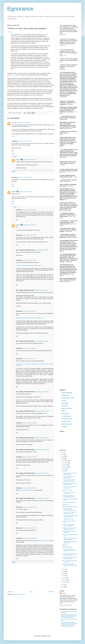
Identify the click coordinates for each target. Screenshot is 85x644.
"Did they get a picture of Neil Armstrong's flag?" (69, 558)
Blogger (49, 636)
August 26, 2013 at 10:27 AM (30, 488)
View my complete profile (66, 605)
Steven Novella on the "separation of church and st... (69, 550)
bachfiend (14, 123)
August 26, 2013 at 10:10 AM (42, 411)
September (65, 467)
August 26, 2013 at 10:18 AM (42, 438)
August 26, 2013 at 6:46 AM (24, 123)
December (65, 461)
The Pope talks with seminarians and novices (69, 509)
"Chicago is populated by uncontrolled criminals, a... (69, 496)
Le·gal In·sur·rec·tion (67, 408)
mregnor (18, 160)
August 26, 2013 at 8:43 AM (25, 177)
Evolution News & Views (68, 398)
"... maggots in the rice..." (68, 519)
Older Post (51, 592)
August (65, 469)
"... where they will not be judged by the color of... (69, 481)
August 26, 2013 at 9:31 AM (42, 250)
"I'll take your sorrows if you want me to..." (69, 493)
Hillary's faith (65, 505)
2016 (63, 453)
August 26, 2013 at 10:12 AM (30, 423)
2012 (63, 585)
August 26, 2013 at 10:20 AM (42, 450)
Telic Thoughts (65, 414)
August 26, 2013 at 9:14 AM (29, 235)
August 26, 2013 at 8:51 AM (25, 192)
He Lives (64, 401)
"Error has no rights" (67, 490)
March (64, 578)
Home (31, 592)
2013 (63, 459)
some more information (44, 541)
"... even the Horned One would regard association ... (70, 539)
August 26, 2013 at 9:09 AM (30, 225)
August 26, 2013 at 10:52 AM (30, 538)
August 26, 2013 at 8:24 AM (30, 160)
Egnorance (20, 9)
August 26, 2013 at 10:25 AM (42, 473)
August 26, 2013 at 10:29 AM (42, 498)
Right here (36, 425)
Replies (15, 157)
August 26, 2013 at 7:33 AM (25, 141)
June (64, 571)
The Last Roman (66, 421)
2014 (63, 457)
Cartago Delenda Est (67, 393)
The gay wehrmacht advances (70, 502)
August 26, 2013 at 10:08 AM (42, 392)
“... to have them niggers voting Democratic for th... (70, 516)
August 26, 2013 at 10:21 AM (30, 457)
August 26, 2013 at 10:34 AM (30, 507)
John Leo (10, 32)
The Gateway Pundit (67, 419)
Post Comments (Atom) (19, 594)
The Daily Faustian (66, 416)
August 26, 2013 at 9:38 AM (29, 260)
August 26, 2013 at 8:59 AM (29, 210)
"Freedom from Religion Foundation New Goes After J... (70, 565)
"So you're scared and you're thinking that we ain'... (69, 513)
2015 (63, 455)
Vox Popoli (64, 427)
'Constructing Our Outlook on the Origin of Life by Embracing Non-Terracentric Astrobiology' (69, 616)
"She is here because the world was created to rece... (70, 555)
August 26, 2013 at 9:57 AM (29, 359)
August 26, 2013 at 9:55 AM (29, 348)
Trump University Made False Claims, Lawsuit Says (28, 266)
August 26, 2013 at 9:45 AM (42, 290)
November (65, 463)
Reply (13, 136)
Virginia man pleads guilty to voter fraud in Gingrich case (29, 318)
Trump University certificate (27, 490)
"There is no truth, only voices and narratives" (70, 487)
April (64, 576)
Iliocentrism (65, 406)
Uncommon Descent (67, 424)
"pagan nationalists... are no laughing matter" (69, 477)
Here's (14, 75)
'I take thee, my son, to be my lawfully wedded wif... (69, 529)
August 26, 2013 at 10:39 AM (30, 528)
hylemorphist (65, 403)
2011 (63, 587)
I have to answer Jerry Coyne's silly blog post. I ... (70, 474)
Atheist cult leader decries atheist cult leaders (69, 525)
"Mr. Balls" (65, 471)
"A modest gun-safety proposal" (70, 507)
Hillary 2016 (65, 545)
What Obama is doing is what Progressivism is (69, 484)
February (65, 580)
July (64, 569)
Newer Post (10, 592)
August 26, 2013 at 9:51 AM (42, 341)
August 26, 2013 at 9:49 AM (29, 311)
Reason (64, 411)
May (64, 574)
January (65, 582)
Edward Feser (65, 395)
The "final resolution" (67, 547)
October (65, 465)
